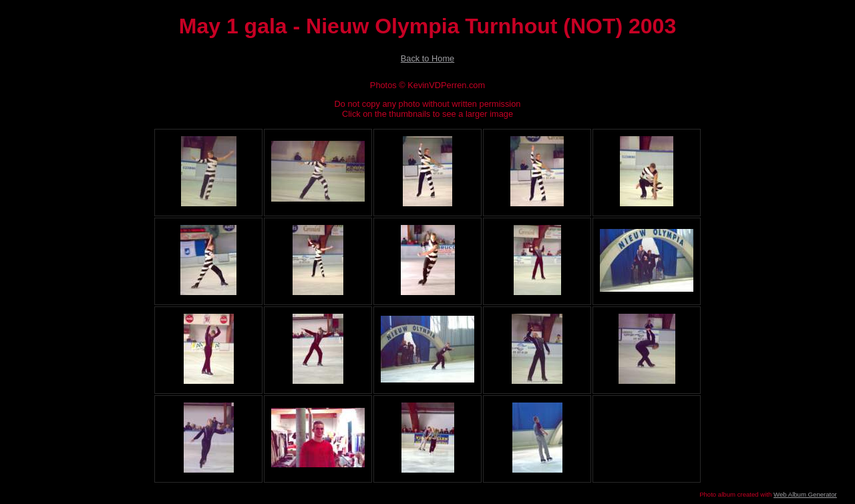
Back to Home (427, 58)
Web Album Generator (805, 494)
